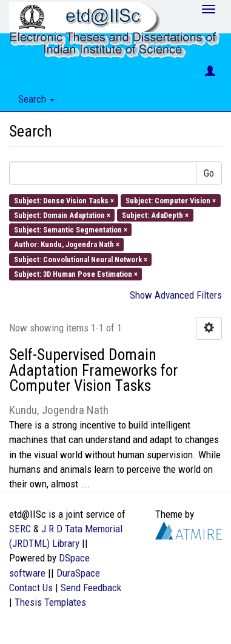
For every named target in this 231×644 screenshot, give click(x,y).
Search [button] (36, 99)
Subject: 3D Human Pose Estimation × (76, 273)
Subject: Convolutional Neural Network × (81, 259)
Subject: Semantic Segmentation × (71, 230)
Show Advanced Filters (176, 295)
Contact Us (31, 588)
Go (209, 173)
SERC (20, 529)
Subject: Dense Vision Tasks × (64, 200)
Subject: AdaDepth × (155, 215)
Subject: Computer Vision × (171, 200)
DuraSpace (78, 573)
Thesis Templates (50, 602)
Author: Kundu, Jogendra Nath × (67, 244)
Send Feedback (91, 588)
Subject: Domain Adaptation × (62, 215)
